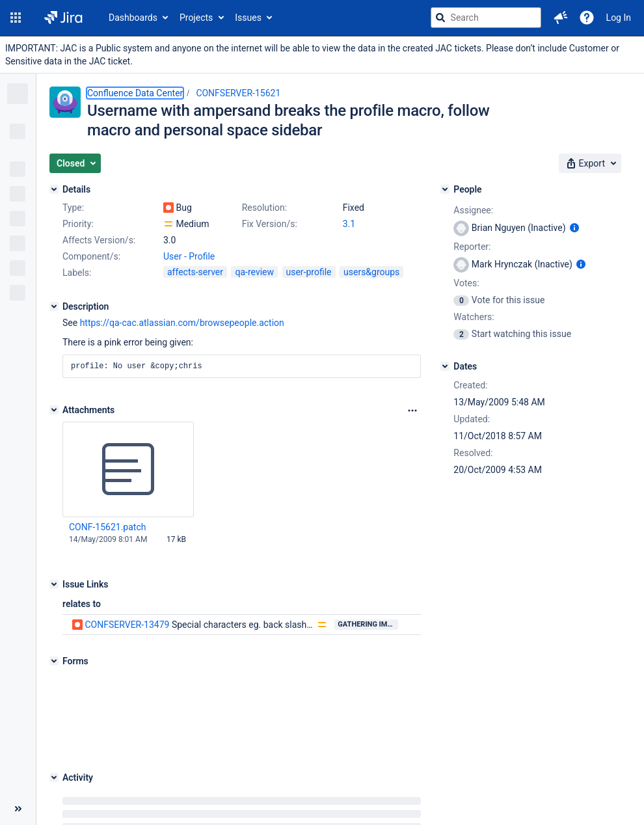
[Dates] (445, 366)
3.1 (349, 224)
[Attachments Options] (412, 411)
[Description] (54, 306)
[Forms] (54, 661)
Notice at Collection (523, 785)
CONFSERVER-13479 (127, 625)
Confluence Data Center (135, 93)
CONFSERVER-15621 (238, 93)
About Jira (313, 785)
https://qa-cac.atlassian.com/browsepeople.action (182, 323)
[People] (445, 189)
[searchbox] (486, 18)
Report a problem (377, 785)
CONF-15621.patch (107, 527)
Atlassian (341, 818)
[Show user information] (574, 228)
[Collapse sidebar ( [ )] (18, 750)
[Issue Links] (54, 584)
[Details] (54, 189)
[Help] (587, 18)
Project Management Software (225, 785)
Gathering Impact (368, 624)
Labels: (77, 273)
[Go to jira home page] (63, 18)
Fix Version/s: (270, 224)
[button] (16, 18)
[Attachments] (54, 410)
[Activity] (54, 697)
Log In (619, 18)
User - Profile (189, 256)
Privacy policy (449, 785)
